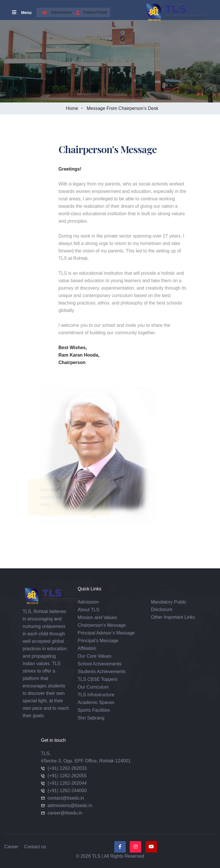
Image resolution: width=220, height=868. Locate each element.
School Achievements (100, 664)
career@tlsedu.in (65, 813)
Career (11, 847)
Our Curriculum (93, 687)
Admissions (56, 12)
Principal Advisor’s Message (106, 633)
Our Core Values (95, 656)
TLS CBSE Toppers (97, 679)
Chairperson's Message (102, 625)
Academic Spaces (96, 702)
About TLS (88, 610)
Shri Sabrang (91, 718)
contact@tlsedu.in (66, 798)
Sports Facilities (94, 710)
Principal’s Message (98, 641)
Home (72, 108)
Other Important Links (173, 617)
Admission (88, 602)
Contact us (35, 847)
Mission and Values (97, 617)
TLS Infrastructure (96, 695)
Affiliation (87, 648)
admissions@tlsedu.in (70, 805)
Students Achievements (102, 672)
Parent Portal (90, 12)
